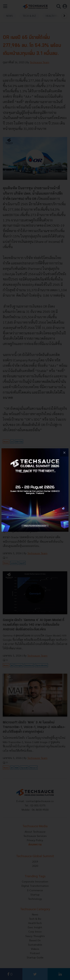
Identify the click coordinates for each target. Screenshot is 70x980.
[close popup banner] (64, 453)
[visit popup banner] (35, 490)
